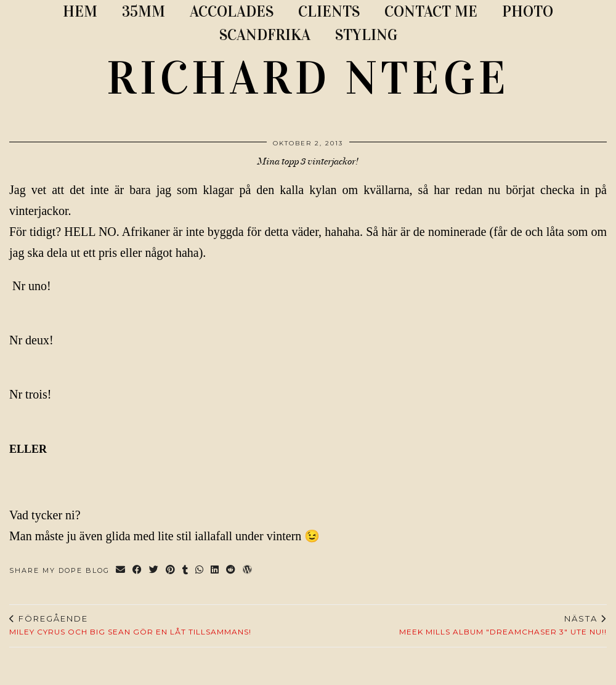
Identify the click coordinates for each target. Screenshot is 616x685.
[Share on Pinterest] (171, 571)
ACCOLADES (232, 11)
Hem (80, 11)
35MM (144, 11)
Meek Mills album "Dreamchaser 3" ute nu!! (503, 625)
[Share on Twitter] (154, 571)
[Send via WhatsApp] (200, 571)
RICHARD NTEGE (308, 78)
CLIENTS (329, 11)
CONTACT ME (431, 11)
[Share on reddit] (231, 571)
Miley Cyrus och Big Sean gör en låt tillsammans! (130, 625)
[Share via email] (121, 571)
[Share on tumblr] (186, 571)
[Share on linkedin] (215, 571)
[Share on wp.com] (248, 571)
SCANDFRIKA (265, 35)
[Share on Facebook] (138, 571)
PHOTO (528, 11)
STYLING (366, 35)
